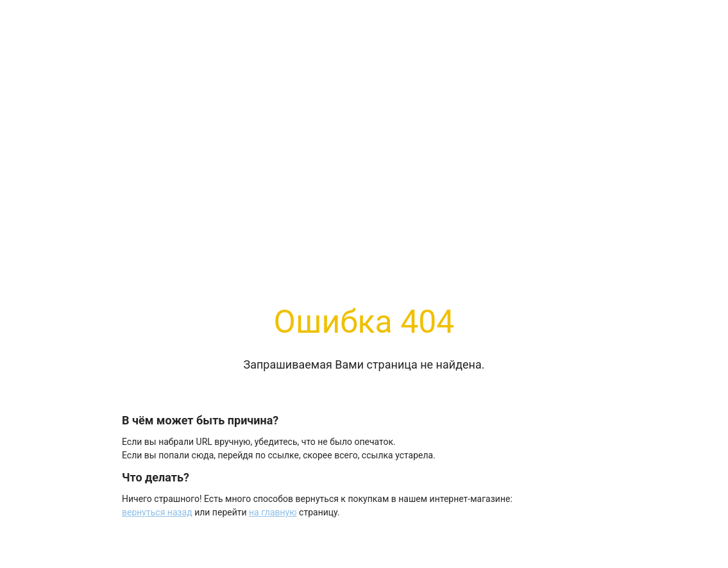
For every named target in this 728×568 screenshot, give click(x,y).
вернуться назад (157, 512)
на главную (273, 512)
